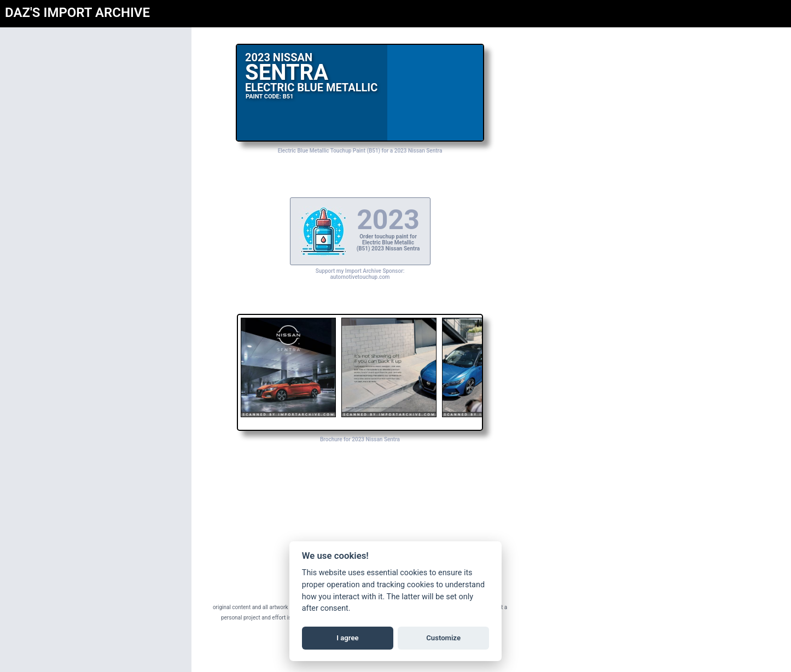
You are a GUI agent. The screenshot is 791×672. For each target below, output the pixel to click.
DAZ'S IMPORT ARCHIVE (77, 13)
